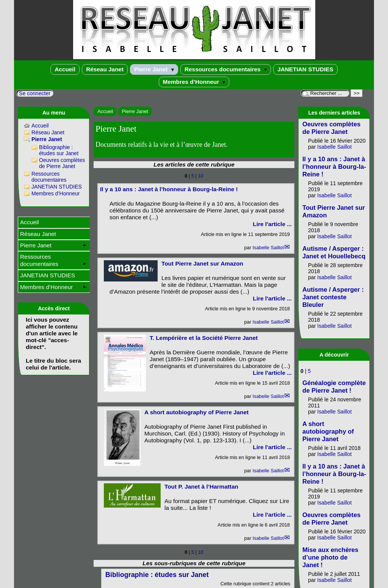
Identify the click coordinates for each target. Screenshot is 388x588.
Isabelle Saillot (268, 248)
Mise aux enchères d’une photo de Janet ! (330, 557)
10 (200, 176)
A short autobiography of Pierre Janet (196, 412)
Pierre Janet (154, 69)
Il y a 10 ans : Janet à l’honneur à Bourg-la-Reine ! (169, 189)
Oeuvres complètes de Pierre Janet (62, 163)
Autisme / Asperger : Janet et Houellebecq (334, 252)
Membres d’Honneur (194, 82)
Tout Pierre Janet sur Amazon (202, 263)
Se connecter (35, 93)
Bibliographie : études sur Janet (59, 150)
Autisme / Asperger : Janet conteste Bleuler (333, 297)
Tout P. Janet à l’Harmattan (201, 487)
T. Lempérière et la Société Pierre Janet (204, 338)
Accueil (65, 69)
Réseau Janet (105, 69)
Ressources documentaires (226, 69)
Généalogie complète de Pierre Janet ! (334, 387)
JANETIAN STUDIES (305, 69)
